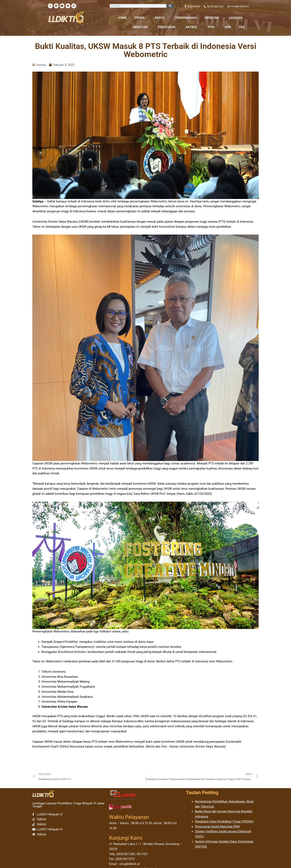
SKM (228, 27)
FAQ (242, 27)
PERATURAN (168, 27)
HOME (122, 18)
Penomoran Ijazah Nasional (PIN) (217, 827)
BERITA (161, 18)
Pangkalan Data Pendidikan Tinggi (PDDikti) (224, 821)
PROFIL (141, 18)
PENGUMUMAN (186, 18)
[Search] (170, 6)
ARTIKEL (192, 27)
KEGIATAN (213, 18)
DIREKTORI (141, 27)
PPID (212, 27)
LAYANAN (237, 18)
